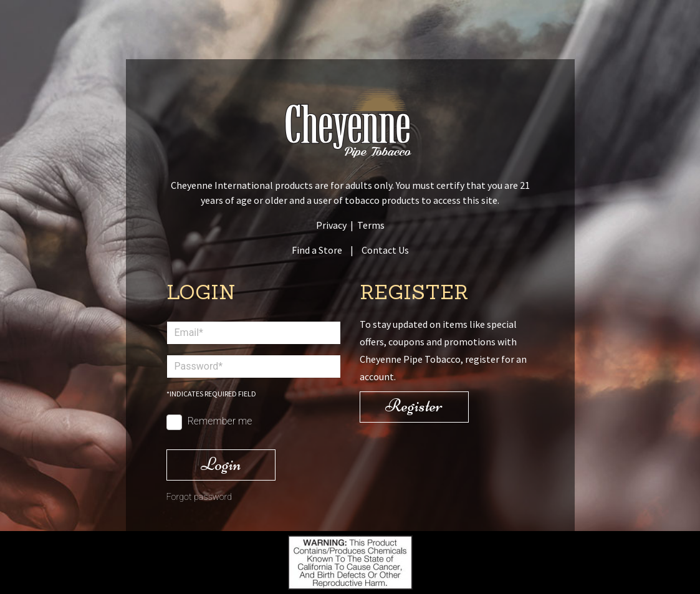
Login (221, 464)
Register (414, 405)
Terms (371, 225)
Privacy (331, 225)
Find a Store (317, 250)
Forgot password (199, 497)
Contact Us (385, 250)
